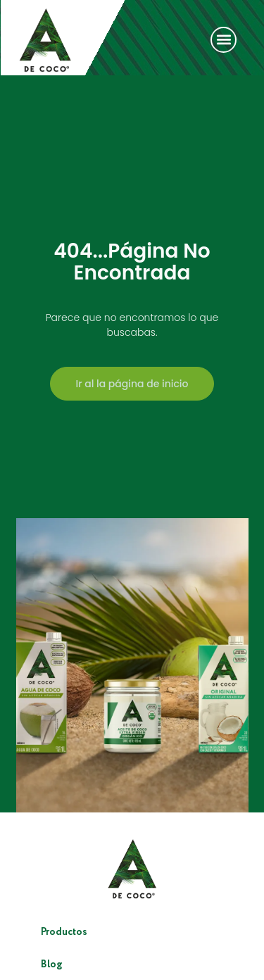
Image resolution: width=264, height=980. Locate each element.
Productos (64, 932)
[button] (224, 40)
